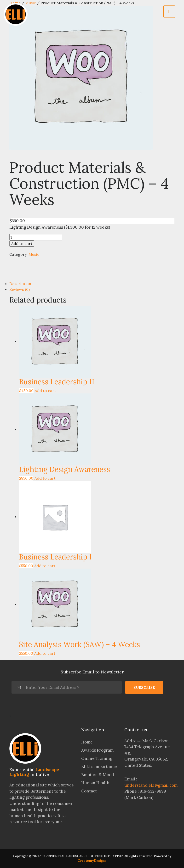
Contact (89, 791)
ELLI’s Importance (99, 767)
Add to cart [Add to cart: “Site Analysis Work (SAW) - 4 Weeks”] (45, 653)
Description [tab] (20, 284)
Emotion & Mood (98, 775)
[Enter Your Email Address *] (67, 687)
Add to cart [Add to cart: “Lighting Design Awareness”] (45, 478)
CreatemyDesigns (92, 861)
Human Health (95, 783)
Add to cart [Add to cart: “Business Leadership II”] (45, 391)
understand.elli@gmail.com (151, 785)
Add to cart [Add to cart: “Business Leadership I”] (45, 566)
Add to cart (22, 244)
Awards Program (97, 750)
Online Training (97, 758)
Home (87, 742)
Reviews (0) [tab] (20, 289)
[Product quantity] (36, 237)
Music (34, 254)
